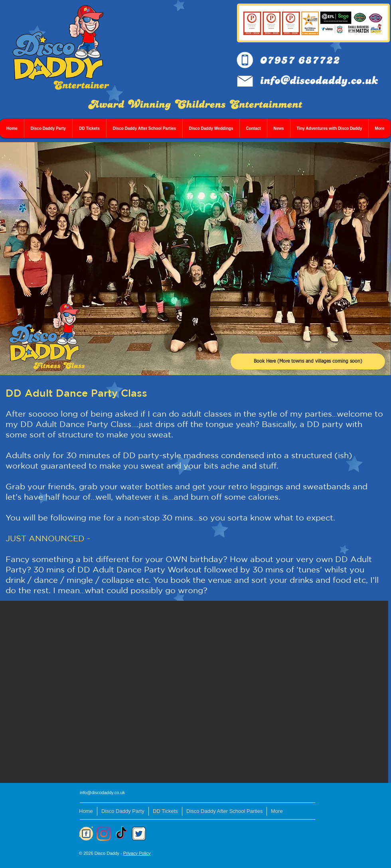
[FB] (86, 834)
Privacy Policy (137, 853)
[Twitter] (139, 834)
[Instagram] (104, 834)
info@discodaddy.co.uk (102, 793)
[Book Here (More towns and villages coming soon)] (308, 362)
